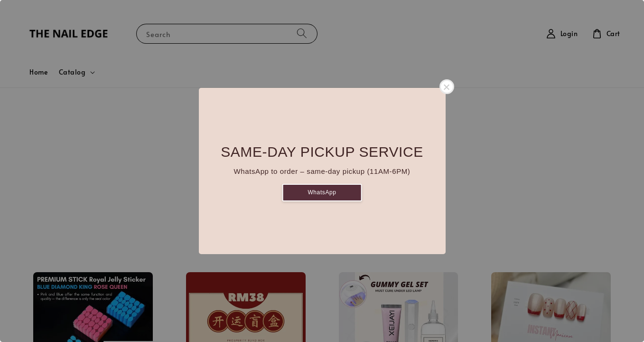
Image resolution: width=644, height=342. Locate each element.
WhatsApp (322, 192)
